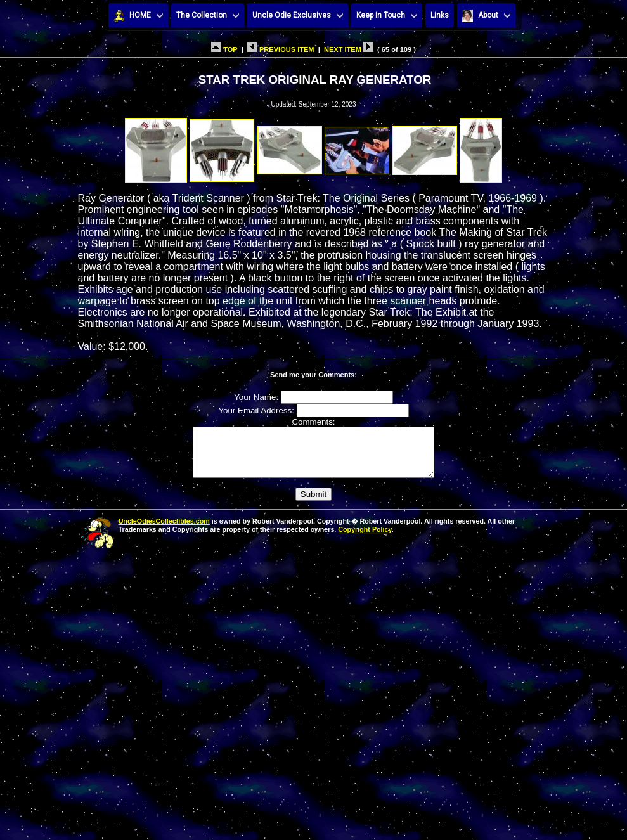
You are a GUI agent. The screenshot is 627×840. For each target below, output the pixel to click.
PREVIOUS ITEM (281, 49)
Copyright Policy (365, 539)
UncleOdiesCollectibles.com (164, 531)
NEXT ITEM (349, 49)
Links (440, 15)
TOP (224, 49)
